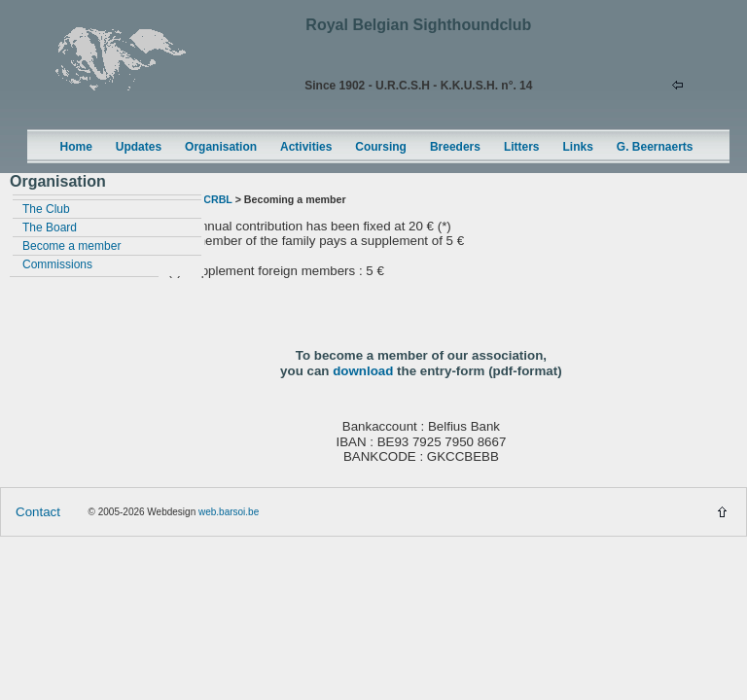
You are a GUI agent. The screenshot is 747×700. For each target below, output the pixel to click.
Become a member (71, 246)
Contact (38, 512)
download (363, 371)
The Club (46, 209)
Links (578, 147)
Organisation (221, 147)
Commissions (57, 264)
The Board (50, 227)
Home (76, 147)
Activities (306, 147)
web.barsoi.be (229, 512)
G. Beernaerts (655, 147)
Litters (522, 147)
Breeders (455, 147)
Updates (139, 147)
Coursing (381, 147)
